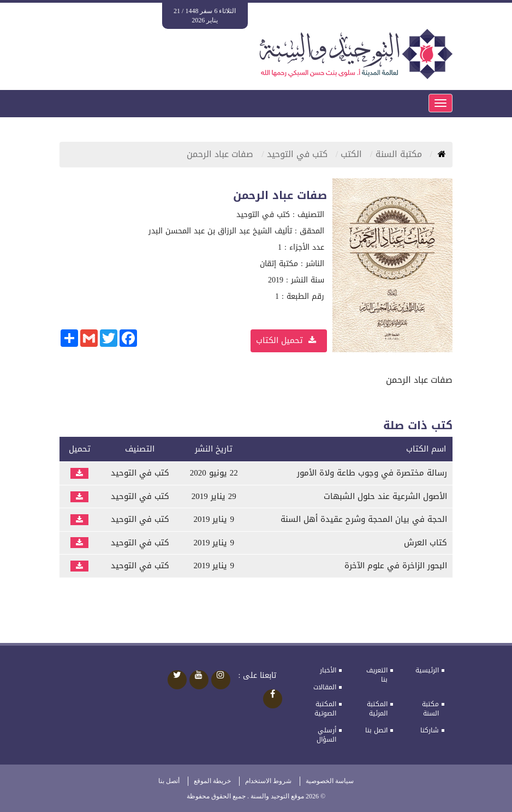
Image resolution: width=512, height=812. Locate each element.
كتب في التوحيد (299, 154)
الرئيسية (427, 670)
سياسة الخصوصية (330, 781)
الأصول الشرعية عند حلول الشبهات (385, 496)
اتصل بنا (376, 730)
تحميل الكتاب (286, 340)
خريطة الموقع (212, 781)
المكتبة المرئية (377, 709)
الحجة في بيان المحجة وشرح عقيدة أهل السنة (364, 519)
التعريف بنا (377, 675)
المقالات (325, 687)
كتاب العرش (425, 543)
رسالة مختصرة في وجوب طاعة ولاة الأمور (372, 473)
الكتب (353, 154)
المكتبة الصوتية (325, 709)
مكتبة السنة (430, 709)
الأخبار (328, 670)
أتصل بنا (169, 781)
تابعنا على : (258, 676)
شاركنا (430, 730)
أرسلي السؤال (326, 735)
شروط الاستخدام (268, 781)
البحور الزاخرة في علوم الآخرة (396, 566)
